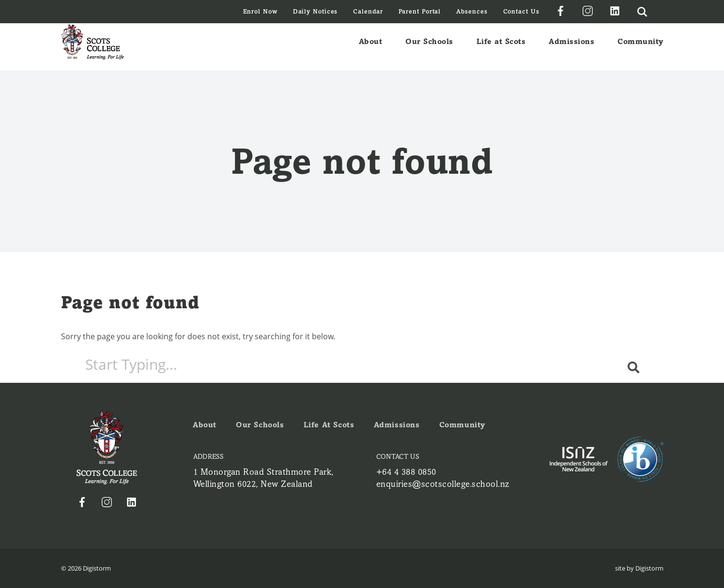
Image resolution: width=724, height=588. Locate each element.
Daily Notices (316, 11)
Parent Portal (420, 11)
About (371, 47)
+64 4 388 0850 (406, 472)
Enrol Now (260, 11)
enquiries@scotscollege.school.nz (443, 484)
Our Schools (429, 47)
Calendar (368, 11)
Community (640, 47)
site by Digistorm (639, 568)
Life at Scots (501, 47)
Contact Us (521, 11)
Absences (472, 11)
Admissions (571, 47)
